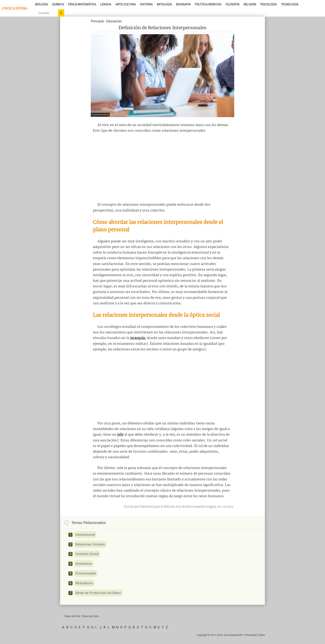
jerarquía (138, 338)
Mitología (164, 4)
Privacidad (251, 635)
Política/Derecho (208, 4)
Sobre (262, 635)
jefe (120, 435)
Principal (97, 21)
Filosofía (232, 4)
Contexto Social (87, 554)
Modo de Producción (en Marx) (98, 593)
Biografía (183, 4)
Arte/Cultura (126, 4)
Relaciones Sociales (90, 544)
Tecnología (290, 4)
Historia (146, 4)
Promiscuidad (86, 573)
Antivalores (84, 564)
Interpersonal (85, 535)
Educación (114, 21)
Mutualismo (84, 583)
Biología (42, 4)
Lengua (106, 4)
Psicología (269, 4)
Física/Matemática (82, 4)
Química (58, 4)
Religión (250, 4)
